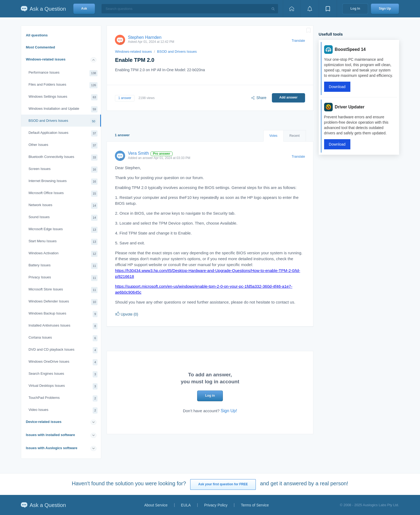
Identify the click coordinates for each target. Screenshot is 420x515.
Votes (273, 136)
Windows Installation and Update (63, 109)
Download (337, 87)
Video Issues (63, 410)
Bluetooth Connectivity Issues (63, 158)
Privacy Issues (63, 278)
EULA (186, 505)
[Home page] (292, 9)
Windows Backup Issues (63, 314)
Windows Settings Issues (63, 97)
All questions (37, 35)
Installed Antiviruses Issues (63, 326)
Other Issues (63, 145)
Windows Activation (63, 254)
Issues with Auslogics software (51, 448)
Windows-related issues (46, 59)
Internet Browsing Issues (63, 182)
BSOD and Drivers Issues (63, 121)
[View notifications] (310, 9)
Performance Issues (63, 73)
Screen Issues (63, 170)
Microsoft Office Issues (63, 194)
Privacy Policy (216, 505)
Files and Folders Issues (63, 85)
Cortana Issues (63, 338)
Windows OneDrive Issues (63, 362)
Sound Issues (63, 218)
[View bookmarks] (328, 9)
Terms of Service (255, 505)
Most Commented (40, 47)
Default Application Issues (63, 133)
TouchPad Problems (63, 398)
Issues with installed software (50, 435)
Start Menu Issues (63, 242)
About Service (156, 505)
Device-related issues (44, 422)
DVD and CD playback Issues (63, 350)
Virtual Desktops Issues (63, 386)
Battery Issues (63, 266)
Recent (295, 136)
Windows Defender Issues (63, 302)
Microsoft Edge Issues (63, 230)
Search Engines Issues (63, 374)
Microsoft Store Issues (63, 290)
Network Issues (63, 206)
